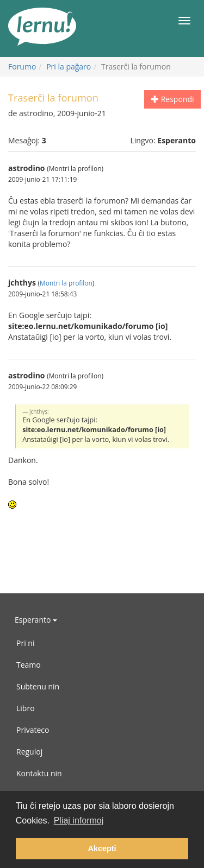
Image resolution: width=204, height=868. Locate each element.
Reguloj (29, 752)
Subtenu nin (38, 686)
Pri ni (25, 643)
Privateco (33, 730)
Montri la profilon (66, 283)
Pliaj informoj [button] (79, 821)
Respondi (172, 99)
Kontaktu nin (39, 773)
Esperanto (36, 620)
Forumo (22, 66)
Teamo (29, 665)
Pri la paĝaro (69, 66)
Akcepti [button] (102, 848)
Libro (26, 708)
